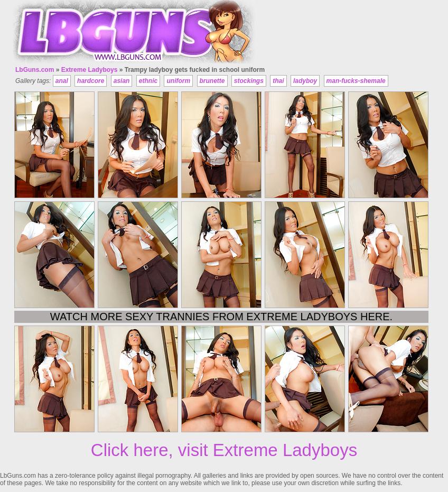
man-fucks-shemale (356, 81)
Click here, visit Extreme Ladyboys (224, 450)
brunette (212, 81)
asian (122, 81)
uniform (178, 81)
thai (278, 81)
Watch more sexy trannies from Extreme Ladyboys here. (221, 317)
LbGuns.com (35, 70)
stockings (249, 81)
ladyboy (305, 81)
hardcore (91, 81)
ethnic (148, 81)
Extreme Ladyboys (90, 70)
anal (62, 81)
